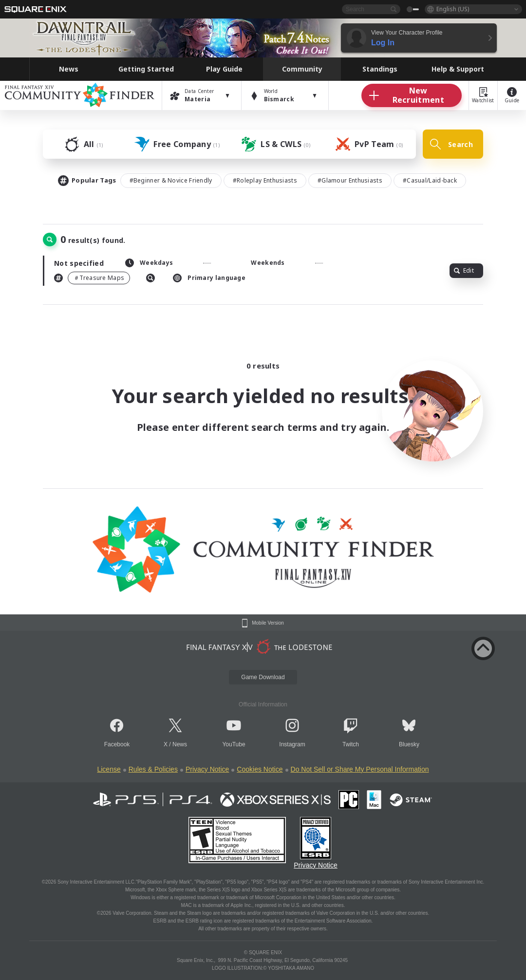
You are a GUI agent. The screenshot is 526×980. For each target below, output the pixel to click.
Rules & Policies (153, 769)
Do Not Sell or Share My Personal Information (360, 769)
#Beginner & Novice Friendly (171, 180)
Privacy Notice (207, 769)
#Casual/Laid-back (430, 180)
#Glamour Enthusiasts (350, 180)
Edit (464, 270)
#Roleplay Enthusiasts (265, 180)
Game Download (263, 677)
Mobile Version (268, 623)
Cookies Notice (260, 769)
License (109, 769)
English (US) (453, 9)
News (180, 744)
